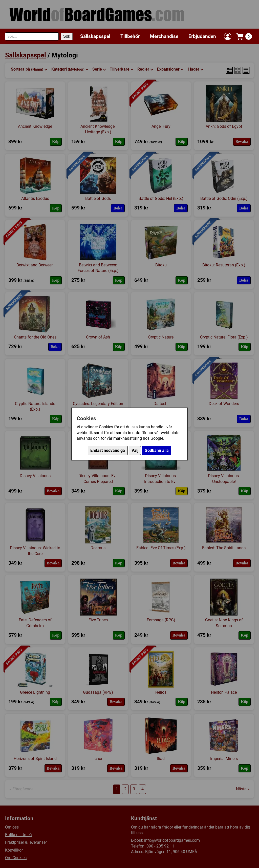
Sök (67, 36)
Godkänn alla (157, 450)
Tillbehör (130, 36)
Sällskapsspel (95, 36)
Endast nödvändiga (108, 450)
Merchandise (164, 36)
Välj (135, 450)
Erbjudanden (202, 36)
